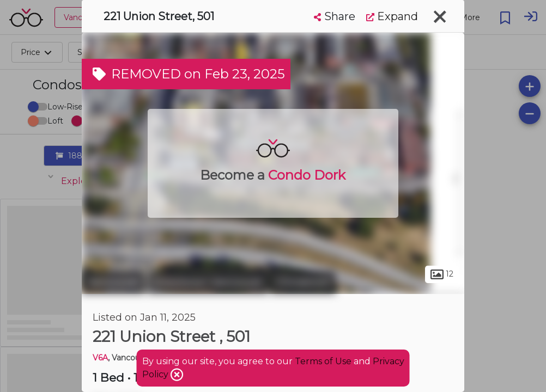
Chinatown (303, 282)
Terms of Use (323, 361)
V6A (100, 358)
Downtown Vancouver (208, 282)
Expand (392, 16)
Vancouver (113, 282)
